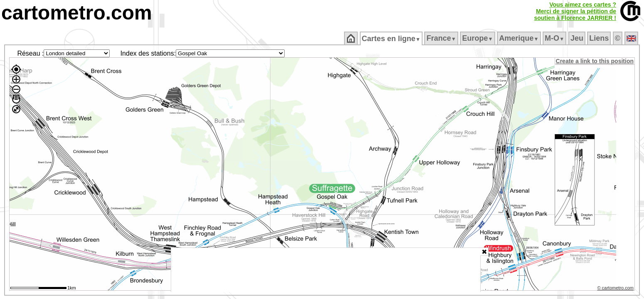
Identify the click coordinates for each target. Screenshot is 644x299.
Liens (600, 38)
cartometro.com (77, 13)
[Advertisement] (326, 270)
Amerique (520, 38)
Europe (478, 38)
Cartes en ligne (392, 39)
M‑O (555, 38)
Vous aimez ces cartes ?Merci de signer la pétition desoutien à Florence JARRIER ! (575, 11)
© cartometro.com (616, 289)
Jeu (577, 38)
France (442, 38)
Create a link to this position (595, 61)
